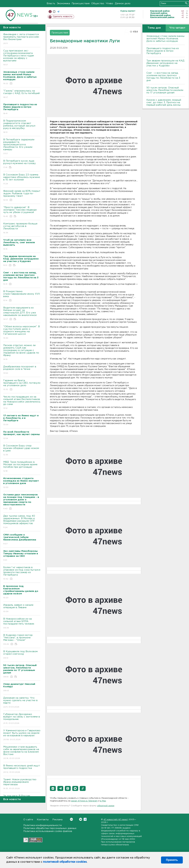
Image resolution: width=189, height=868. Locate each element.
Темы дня (154, 28)
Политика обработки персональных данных (50, 828)
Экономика (63, 3)
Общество (98, 3)
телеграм (58, 12)
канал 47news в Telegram (84, 801)
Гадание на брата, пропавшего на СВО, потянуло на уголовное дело (22, 385)
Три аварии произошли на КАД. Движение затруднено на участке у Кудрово (166, 63)
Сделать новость (63, 17)
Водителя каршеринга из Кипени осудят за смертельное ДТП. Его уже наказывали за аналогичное (22, 314)
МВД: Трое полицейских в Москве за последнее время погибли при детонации (22, 467)
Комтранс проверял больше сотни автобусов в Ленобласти (22, 228)
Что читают (177, 28)
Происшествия (81, 3)
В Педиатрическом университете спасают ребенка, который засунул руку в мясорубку (22, 127)
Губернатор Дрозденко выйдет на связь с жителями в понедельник (22, 719)
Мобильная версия (50, 12)
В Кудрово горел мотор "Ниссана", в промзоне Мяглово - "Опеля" (22, 640)
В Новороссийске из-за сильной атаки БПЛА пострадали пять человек (22, 623)
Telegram (85, 819)
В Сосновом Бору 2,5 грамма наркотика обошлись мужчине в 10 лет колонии (22, 179)
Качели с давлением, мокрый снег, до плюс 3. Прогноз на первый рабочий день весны (164, 102)
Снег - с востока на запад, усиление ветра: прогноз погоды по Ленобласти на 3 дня (163, 77)
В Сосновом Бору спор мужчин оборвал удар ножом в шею (22, 450)
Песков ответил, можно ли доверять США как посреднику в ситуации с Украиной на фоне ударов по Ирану (22, 352)
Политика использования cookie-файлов (48, 831)
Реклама (57, 820)
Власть (51, 3)
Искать (186, 3)
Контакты (43, 820)
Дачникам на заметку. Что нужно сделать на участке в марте (22, 703)
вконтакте (54, 12)
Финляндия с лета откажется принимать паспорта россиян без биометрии (22, 39)
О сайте (28, 820)
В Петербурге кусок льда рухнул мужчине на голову (22, 164)
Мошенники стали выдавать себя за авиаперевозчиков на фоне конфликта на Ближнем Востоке (22, 753)
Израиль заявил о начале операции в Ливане (22, 608)
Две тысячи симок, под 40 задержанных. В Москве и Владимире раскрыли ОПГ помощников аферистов (22, 522)
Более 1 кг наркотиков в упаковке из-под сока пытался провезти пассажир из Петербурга (22, 573)
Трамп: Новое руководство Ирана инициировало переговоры (22, 784)
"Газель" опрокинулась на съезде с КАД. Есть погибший (22, 94)
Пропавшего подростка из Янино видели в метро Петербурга (163, 51)
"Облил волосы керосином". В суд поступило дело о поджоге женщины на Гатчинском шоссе (22, 332)
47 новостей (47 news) (116, 820)
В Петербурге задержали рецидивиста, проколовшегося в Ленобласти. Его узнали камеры (22, 147)
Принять (172, 860)
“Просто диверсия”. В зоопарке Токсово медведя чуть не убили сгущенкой (22, 212)
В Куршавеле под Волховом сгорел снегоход (22, 655)
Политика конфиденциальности (43, 825)
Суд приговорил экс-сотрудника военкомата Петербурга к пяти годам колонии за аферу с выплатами (22, 58)
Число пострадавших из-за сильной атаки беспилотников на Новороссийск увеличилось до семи (22, 403)
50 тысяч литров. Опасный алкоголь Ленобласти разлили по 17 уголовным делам (165, 90)
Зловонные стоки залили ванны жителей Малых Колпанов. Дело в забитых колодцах (165, 39)
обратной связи (106, 806)
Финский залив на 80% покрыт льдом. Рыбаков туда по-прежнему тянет (22, 196)
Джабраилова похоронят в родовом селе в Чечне (22, 370)
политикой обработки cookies (65, 862)
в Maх (103, 801)
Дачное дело (123, 3)
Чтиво (109, 3)
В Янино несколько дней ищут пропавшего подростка (22, 769)
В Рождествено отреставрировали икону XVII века (22, 296)
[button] (53, 788)
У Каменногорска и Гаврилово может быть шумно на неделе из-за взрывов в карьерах (22, 735)
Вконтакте (71, 819)
